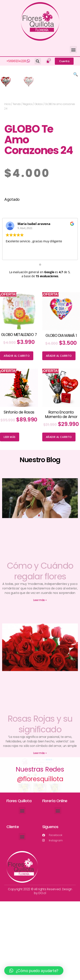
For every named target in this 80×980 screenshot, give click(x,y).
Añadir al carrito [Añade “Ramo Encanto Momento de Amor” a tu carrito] (59, 516)
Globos (39, 183)
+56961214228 (16, 61)
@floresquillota (40, 858)
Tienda (17, 183)
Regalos (28, 183)
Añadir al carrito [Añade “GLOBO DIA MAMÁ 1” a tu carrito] (59, 434)
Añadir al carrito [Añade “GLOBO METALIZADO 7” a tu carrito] (17, 434)
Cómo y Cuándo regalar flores (40, 650)
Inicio (7, 183)
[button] (73, 50)
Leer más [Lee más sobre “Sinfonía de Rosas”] (9, 516)
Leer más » (40, 679)
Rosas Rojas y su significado (40, 803)
